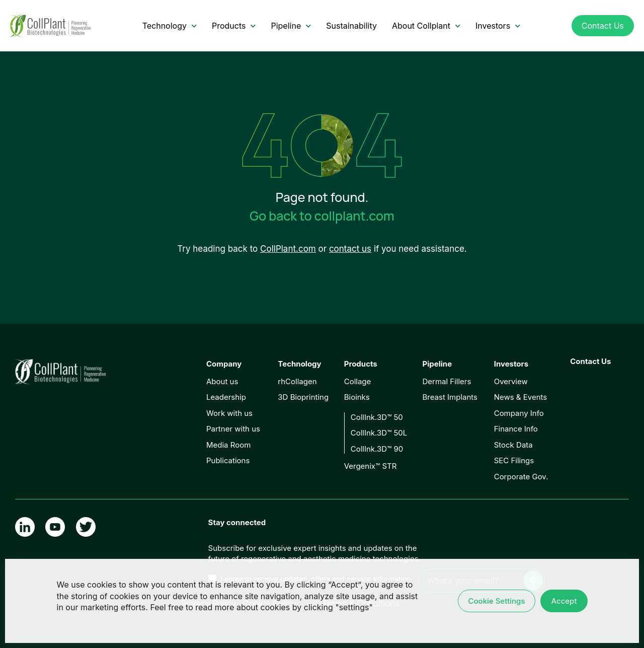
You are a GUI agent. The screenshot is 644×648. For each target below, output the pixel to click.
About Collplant (426, 26)
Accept (564, 601)
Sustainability (351, 26)
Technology (170, 26)
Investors (498, 26)
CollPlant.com (288, 249)
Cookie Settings (497, 601)
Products (234, 26)
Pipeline (291, 26)
